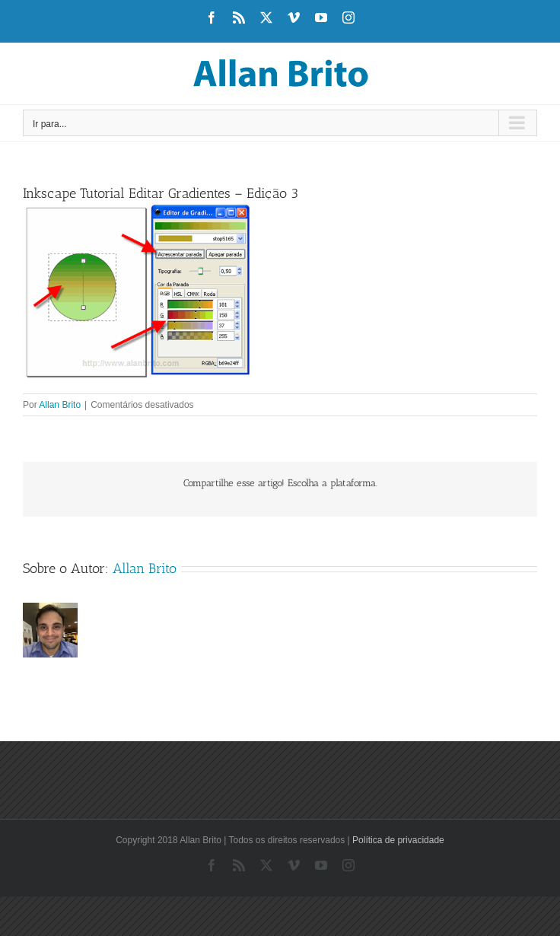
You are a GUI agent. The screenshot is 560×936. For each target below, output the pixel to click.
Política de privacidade (398, 840)
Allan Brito (60, 405)
